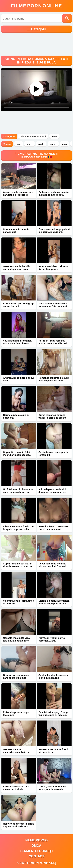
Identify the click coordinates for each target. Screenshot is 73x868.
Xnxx (54, 136)
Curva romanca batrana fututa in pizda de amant (52, 416)
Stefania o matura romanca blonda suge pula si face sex (54, 603)
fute (19, 144)
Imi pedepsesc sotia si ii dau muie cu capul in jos (52, 491)
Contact (36, 856)
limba (30, 144)
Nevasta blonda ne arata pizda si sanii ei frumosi (52, 565)
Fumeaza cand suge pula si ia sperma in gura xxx (54, 231)
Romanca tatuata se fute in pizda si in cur (54, 751)
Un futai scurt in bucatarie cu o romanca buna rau (18, 491)
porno (53, 144)
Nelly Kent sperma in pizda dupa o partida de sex (18, 825)
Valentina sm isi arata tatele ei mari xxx (19, 602)
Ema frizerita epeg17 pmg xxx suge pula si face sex (53, 714)
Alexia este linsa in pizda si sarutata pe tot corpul (19, 193)
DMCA (36, 846)
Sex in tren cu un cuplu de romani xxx (53, 453)
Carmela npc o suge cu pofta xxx (16, 416)
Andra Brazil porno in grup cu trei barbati (18, 305)
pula (64, 144)
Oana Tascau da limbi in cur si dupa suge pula (17, 268)
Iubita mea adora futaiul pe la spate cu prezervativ (18, 528)
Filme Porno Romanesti (33, 136)
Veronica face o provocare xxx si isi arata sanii (53, 528)
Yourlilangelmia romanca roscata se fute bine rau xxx (17, 343)
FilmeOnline (36, 6)
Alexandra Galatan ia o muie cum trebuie (16, 788)
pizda (41, 144)
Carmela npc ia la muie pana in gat (16, 231)
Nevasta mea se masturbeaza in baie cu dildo (16, 752)
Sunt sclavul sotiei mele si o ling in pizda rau (53, 676)
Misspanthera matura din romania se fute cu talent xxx (53, 306)
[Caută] (67, 19)
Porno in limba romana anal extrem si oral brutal (53, 342)
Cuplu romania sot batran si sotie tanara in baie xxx (18, 565)
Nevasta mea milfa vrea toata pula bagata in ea (16, 639)
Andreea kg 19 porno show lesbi (18, 379)
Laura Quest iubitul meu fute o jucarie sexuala (52, 788)
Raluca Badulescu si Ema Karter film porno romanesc (53, 269)
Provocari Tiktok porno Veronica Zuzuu (52, 639)
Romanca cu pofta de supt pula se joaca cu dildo (54, 379)
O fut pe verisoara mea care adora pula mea (16, 676)
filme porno (37, 840)
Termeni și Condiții (36, 851)
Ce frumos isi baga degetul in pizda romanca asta (54, 193)
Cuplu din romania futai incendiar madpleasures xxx (17, 455)
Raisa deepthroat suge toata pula (16, 714)
